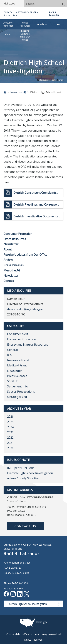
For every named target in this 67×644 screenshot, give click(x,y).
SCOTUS (13, 381)
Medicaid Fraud (17, 365)
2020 (10, 448)
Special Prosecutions (21, 392)
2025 (10, 422)
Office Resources (15, 239)
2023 (10, 432)
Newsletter (11, 244)
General (12, 350)
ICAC (10, 355)
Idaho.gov (42, 622)
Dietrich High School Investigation (30, 473)
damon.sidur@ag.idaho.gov (25, 309)
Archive (8, 260)
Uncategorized (17, 397)
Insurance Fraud (18, 360)
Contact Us (25, 526)
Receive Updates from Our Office (25, 255)
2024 (10, 427)
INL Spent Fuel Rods (21, 468)
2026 (10, 417)
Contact (9, 281)
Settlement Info (18, 386)
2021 (10, 443)
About (8, 249)
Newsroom (17, 92)
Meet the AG (12, 270)
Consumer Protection (18, 234)
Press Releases (14, 265)
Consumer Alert (18, 334)
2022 (10, 438)
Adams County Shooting (23, 478)
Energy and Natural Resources (28, 345)
